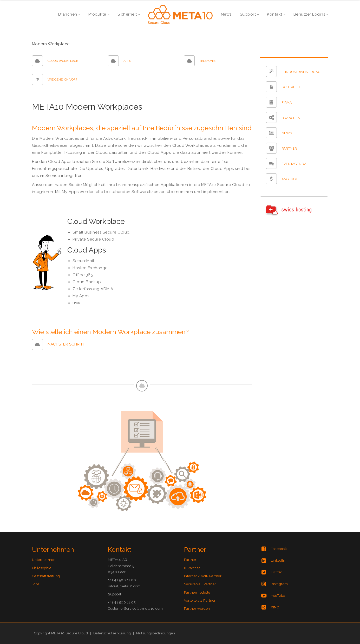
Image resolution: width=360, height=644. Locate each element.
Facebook (279, 549)
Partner (190, 560)
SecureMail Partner (200, 584)
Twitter (277, 572)
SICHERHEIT (291, 87)
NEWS (287, 133)
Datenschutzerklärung (112, 633)
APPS (127, 61)
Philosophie (42, 568)
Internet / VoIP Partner (203, 576)
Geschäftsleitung (46, 576)
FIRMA (287, 102)
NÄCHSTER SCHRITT (66, 344)
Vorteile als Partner (200, 600)
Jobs (36, 584)
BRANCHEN (291, 118)
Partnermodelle (197, 592)
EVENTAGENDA (294, 164)
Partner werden (197, 609)
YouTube (278, 596)
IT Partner (192, 568)
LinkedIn (278, 560)
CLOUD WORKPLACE (63, 61)
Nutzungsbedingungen (156, 633)
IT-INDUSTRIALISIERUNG (301, 72)
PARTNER (289, 148)
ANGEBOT (290, 179)
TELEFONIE (207, 61)
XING (275, 607)
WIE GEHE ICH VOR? (62, 79)
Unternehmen (44, 560)
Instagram (279, 584)
